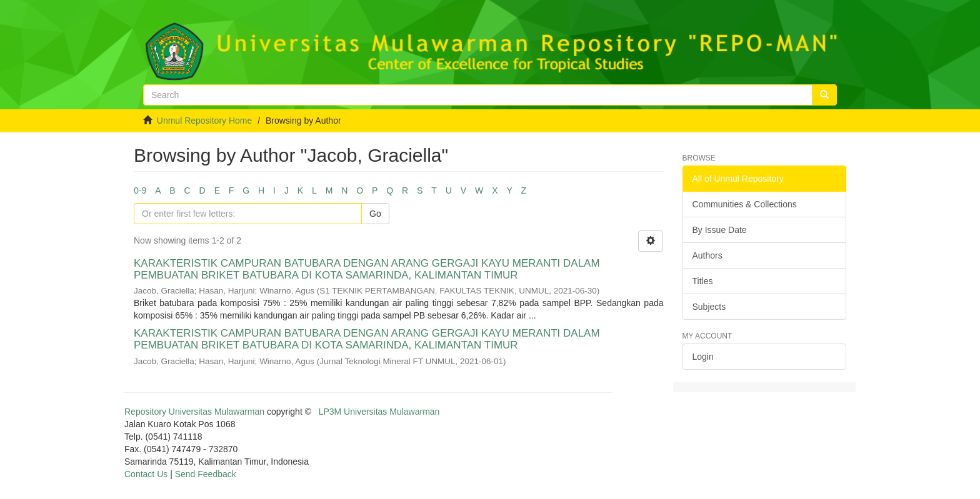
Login (703, 357)
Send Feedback (206, 474)
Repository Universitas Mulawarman (194, 412)
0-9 (140, 190)
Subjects (709, 307)
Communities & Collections (745, 204)
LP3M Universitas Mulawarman (379, 412)
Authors (707, 255)
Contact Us (146, 474)
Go (375, 214)
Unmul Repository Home (205, 121)
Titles (703, 281)
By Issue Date (720, 230)
